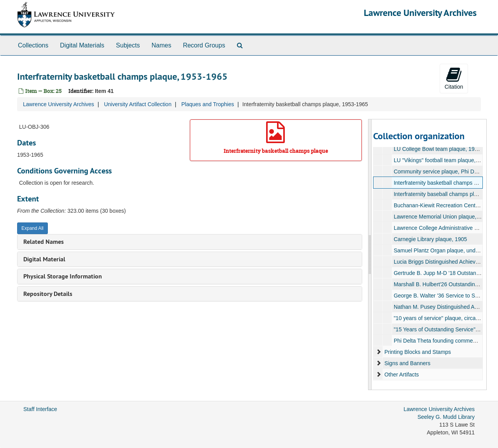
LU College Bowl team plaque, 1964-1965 (444, 149)
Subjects (128, 45)
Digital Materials (82, 45)
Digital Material (44, 259)
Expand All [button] (32, 228)
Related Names (44, 242)
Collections (33, 45)
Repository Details (48, 294)
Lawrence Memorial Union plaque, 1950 (441, 217)
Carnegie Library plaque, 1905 (430, 239)
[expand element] (379, 352)
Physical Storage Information (63, 276)
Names (161, 45)
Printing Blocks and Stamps (417, 352)
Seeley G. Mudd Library (446, 417)
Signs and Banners (407, 363)
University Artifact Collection (138, 104)
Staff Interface (40, 409)
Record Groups (204, 45)
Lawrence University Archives (420, 13)
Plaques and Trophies (208, 104)
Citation (454, 78)
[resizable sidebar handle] (370, 255)
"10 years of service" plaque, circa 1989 (441, 318)
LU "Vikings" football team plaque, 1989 (441, 160)
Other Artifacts (401, 374)
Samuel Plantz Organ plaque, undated (439, 250)
